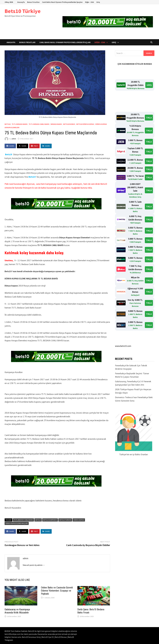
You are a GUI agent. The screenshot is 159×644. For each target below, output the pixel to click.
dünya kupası (79, 520)
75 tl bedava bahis (20, 124)
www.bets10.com (123, 346)
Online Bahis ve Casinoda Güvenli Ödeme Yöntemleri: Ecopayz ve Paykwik (57, 591)
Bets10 (32, 177)
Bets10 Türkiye (23, 11)
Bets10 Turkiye (65, 520)
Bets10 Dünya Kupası (85, 124)
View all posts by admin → (34, 565)
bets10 (8, 124)
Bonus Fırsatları (33, 2)
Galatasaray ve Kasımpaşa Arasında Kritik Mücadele (17, 611)
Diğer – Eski (89, 2)
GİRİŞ (149, 85)
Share (10, 146)
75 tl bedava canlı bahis (23, 520)
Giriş (98, 2)
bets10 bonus (69, 124)
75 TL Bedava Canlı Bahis (39, 124)
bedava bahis (56, 124)
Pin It (34, 146)
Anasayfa (21, 2)
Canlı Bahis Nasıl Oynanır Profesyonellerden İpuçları (62, 2)
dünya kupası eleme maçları (17, 523)
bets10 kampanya (50, 520)
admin (14, 139)
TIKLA (149, 118)
